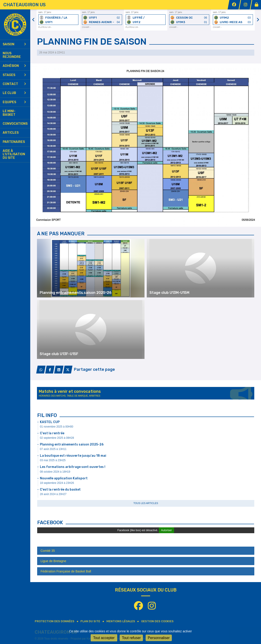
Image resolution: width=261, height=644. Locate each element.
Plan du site (90, 621)
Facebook (50, 523)
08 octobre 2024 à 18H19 (55, 472)
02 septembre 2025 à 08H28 (57, 438)
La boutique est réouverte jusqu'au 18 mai (73, 456)
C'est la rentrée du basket (60, 490)
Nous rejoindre (12, 55)
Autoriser (166, 530)
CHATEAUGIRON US (25, 5)
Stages (14, 75)
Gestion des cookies (157, 621)
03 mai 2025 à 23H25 (53, 460)
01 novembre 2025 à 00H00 (57, 427)
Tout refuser (131, 638)
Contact (14, 84)
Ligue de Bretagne (53, 561)
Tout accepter (104, 638)
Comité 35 (48, 551)
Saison (14, 44)
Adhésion (14, 66)
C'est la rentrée (52, 433)
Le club (14, 93)
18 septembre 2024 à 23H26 (57, 483)
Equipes (14, 102)
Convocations (15, 124)
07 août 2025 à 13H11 (53, 449)
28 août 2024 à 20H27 (53, 494)
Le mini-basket (9, 113)
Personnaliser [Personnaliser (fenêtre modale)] (159, 638)
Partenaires (14, 142)
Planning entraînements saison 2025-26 (72, 444)
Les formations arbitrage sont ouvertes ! (73, 467)
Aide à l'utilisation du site (14, 154)
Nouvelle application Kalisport (64, 478)
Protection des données (55, 621)
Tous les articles (146, 503)
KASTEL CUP (50, 422)
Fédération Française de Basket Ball (66, 571)
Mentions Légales (121, 621)
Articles (11, 133)
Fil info (47, 415)
